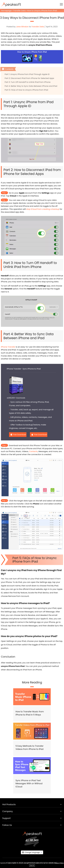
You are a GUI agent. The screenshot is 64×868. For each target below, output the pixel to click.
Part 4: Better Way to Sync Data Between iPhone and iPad (31, 86)
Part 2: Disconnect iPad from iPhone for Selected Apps (29, 78)
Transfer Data (19, 11)
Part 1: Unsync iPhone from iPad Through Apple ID (27, 74)
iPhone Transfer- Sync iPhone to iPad (24, 369)
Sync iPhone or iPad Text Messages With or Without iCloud (29, 784)
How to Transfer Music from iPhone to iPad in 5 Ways (30, 713)
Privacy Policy (59, 863)
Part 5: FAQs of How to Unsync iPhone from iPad (26, 90)
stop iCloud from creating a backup (43, 209)
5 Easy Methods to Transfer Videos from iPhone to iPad (30, 747)
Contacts (33, 451)
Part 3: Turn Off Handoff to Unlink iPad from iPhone (28, 82)
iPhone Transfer (8, 347)
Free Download (19, 435)
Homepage (6, 11)
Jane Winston (22, 27)
